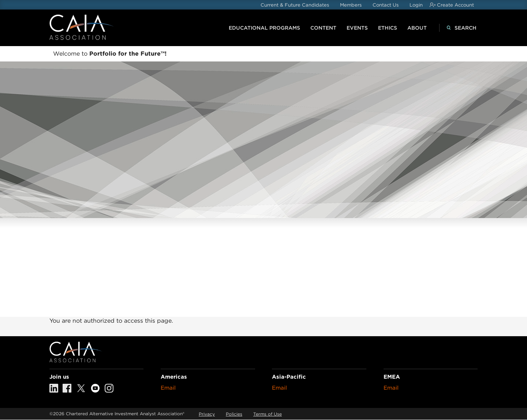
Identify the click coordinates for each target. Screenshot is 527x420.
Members (351, 5)
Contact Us (386, 5)
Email (168, 388)
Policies (234, 414)
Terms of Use (268, 414)
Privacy (207, 414)
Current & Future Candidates (295, 5)
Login (416, 5)
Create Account (455, 5)
